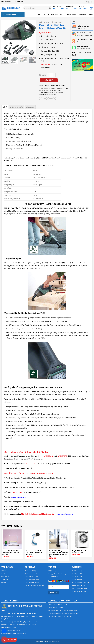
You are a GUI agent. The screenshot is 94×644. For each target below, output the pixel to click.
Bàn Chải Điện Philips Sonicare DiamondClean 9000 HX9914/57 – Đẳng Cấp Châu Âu (59, 554)
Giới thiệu (82, 14)
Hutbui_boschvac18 (44, 92)
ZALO (4, 631)
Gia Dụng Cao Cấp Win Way (15, 113)
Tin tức (63, 14)
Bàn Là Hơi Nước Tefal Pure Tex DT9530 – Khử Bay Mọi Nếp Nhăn (35, 553)
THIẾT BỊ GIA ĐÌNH (44, 22)
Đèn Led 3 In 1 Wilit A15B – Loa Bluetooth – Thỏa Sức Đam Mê (11, 553)
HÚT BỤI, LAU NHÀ (56, 22)
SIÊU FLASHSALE (53, 14)
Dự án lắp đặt (72, 14)
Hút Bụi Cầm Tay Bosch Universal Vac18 (55, 88)
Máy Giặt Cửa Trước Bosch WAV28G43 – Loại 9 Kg (81, 552)
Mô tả (5, 107)
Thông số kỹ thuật (16, 107)
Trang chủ (42, 14)
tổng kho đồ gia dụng (50, 94)
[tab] (5, 107)
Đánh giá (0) (30, 107)
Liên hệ (90, 14)
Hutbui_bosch (57, 90)
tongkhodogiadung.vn (14, 631)
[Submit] (50, 8)
